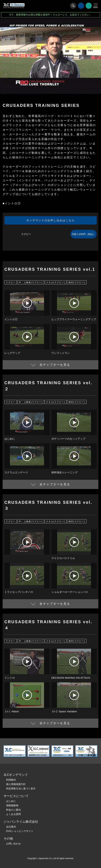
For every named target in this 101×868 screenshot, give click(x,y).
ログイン (81, 6)
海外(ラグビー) (77, 282)
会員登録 (89, 6)
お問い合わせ (13, 844)
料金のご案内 (13, 810)
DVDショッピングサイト (20, 831)
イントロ (10, 678)
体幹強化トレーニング (64, 472)
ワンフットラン (61, 353)
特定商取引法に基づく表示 (21, 789)
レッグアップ (12, 353)
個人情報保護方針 (16, 784)
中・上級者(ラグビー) (31, 282)
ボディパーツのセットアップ (68, 439)
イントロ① (11, 319)
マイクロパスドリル (63, 558)
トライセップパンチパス (19, 592)
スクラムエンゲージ (16, 472)
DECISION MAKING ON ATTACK (71, 678)
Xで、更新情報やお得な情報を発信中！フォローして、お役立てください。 (51, 15)
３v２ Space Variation (64, 711)
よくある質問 (13, 814)
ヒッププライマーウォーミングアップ (74, 319)
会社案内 (11, 827)
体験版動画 (12, 805)
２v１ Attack (12, 711)
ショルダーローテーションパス (70, 592)
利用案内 (11, 780)
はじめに (10, 439)
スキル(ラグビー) (56, 282)
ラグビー (11, 282)
